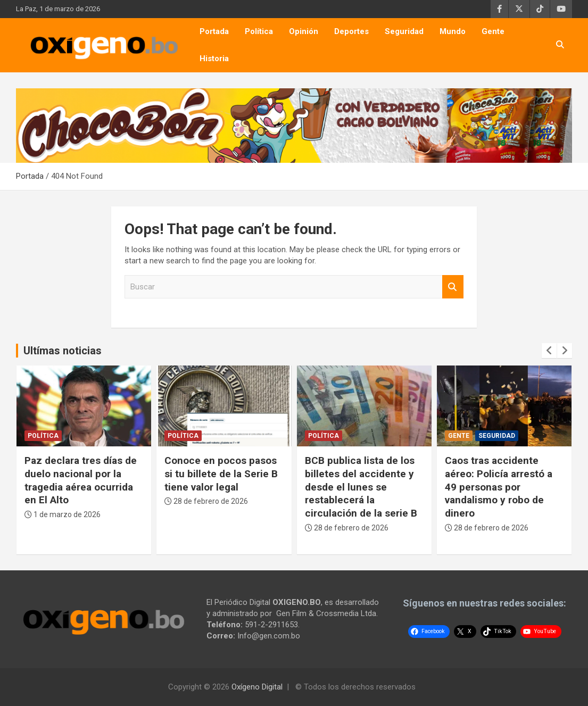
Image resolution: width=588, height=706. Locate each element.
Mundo (453, 31)
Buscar (453, 287)
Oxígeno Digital (257, 687)
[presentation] (549, 351)
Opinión (304, 31)
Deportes (351, 31)
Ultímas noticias (63, 351)
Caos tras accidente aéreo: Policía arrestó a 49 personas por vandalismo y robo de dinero (499, 487)
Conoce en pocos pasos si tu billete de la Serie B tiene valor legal (221, 474)
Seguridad (404, 31)
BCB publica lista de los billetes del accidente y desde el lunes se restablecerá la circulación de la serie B (361, 487)
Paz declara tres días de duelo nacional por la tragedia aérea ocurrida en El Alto (81, 480)
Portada (214, 31)
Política (259, 31)
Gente (493, 31)
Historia (214, 59)
